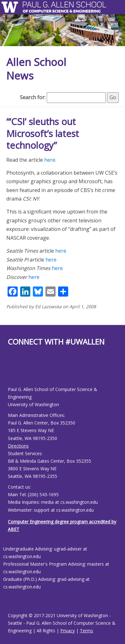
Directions (18, 446)
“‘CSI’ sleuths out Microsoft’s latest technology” (43, 133)
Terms (86, 631)
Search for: (33, 97)
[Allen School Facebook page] (9, 371)
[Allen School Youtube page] (13, 371)
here (50, 160)
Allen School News (36, 69)
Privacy (68, 631)
